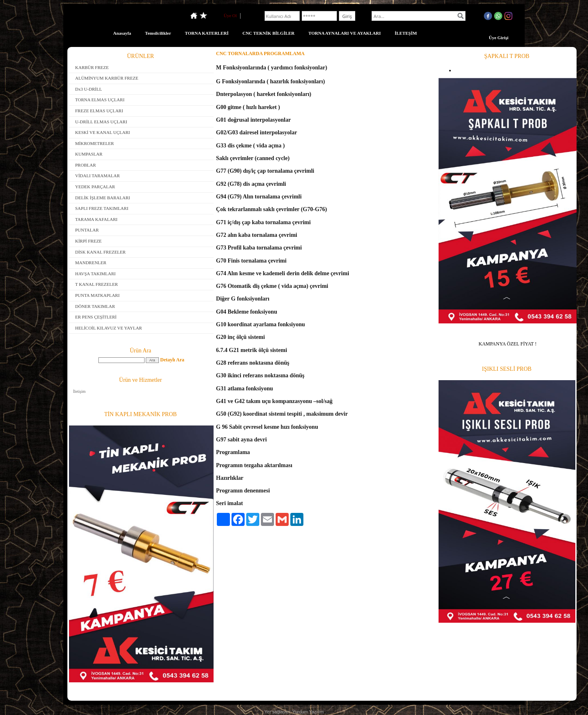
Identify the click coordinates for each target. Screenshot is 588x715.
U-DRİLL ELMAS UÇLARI (101, 122)
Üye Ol (230, 16)
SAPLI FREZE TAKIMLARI (102, 208)
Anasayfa (122, 33)
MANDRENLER (91, 263)
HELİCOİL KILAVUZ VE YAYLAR (109, 328)
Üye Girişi (499, 38)
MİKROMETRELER (95, 143)
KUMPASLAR (89, 154)
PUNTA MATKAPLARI (97, 295)
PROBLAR (86, 165)
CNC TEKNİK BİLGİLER (269, 33)
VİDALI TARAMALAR (97, 176)
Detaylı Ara (172, 360)
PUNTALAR (87, 230)
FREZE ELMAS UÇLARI (99, 111)
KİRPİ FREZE (88, 241)
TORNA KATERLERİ (207, 33)
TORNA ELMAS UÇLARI (100, 100)
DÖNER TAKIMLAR (95, 306)
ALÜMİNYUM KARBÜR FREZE (107, 78)
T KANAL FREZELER (97, 284)
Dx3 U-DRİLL (89, 89)
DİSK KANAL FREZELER (100, 252)
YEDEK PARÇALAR (95, 187)
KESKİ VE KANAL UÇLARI (102, 132)
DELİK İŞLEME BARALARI (102, 198)
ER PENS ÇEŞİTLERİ (96, 317)
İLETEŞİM (405, 33)
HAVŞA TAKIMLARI (95, 274)
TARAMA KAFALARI (96, 219)
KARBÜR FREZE (92, 67)
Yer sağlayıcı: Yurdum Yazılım (294, 712)
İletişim (79, 391)
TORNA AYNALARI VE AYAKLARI (344, 33)
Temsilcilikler (158, 33)
